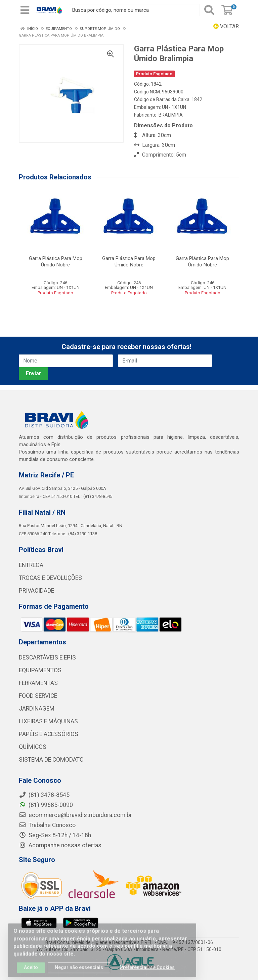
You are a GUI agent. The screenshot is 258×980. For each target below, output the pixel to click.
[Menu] (25, 10)
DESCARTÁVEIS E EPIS (47, 657)
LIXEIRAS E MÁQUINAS (48, 721)
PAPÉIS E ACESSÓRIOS (49, 734)
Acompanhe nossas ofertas (60, 845)
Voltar (226, 26)
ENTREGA (31, 565)
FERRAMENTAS (38, 683)
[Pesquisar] (209, 10)
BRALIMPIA (171, 115)
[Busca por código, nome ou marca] (134, 10)
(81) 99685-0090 (46, 805)
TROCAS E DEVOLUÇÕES (50, 578)
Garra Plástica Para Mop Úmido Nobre (56, 262)
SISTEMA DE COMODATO (51, 760)
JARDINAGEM (37, 709)
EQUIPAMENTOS (40, 670)
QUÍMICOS (33, 747)
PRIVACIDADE (36, 591)
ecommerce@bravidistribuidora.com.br (75, 815)
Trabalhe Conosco (47, 825)
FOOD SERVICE (38, 696)
